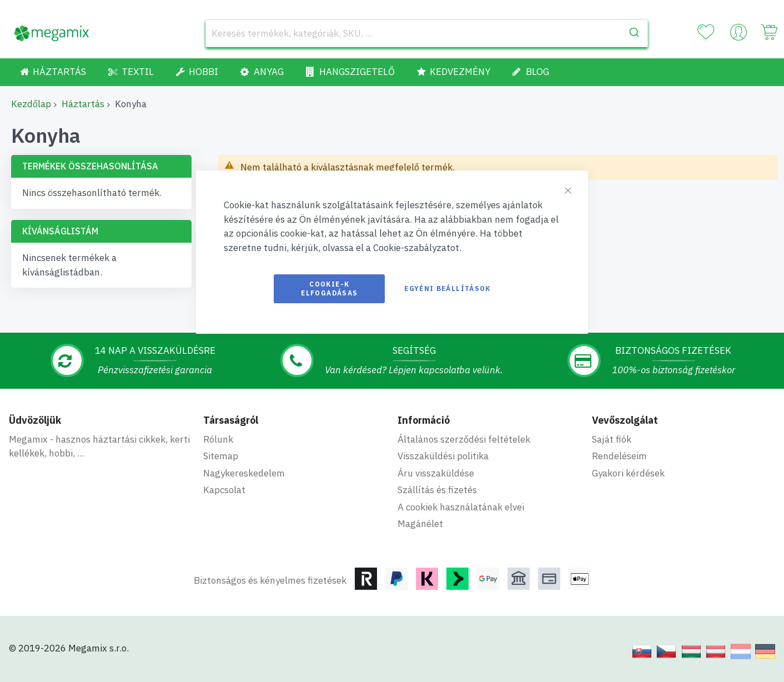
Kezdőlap (31, 104)
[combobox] (427, 33)
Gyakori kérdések (628, 473)
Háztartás (83, 104)
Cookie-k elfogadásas (329, 289)
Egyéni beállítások (447, 289)
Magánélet (420, 524)
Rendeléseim (619, 456)
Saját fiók (612, 439)
